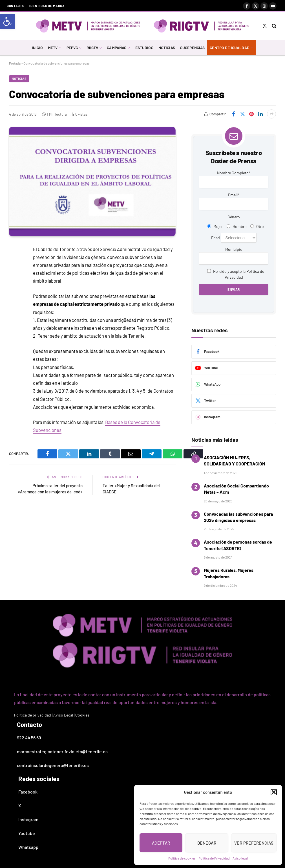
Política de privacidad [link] (33, 715)
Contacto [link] (16, 6)
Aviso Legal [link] (63, 715)
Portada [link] (15, 63)
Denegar (207, 843)
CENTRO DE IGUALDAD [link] (229, 48)
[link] (7, 21)
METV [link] (53, 48)
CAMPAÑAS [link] (117, 48)
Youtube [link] (27, 833)
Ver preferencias (254, 843)
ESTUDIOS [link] (144, 48)
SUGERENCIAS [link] (193, 48)
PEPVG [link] (72, 48)
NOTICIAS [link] (167, 48)
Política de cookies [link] (182, 858)
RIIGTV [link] (92, 48)
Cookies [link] (82, 715)
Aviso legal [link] (240, 858)
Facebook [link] (28, 792)
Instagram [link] (28, 819)
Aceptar (161, 843)
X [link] (20, 806)
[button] (274, 792)
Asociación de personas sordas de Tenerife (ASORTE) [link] (238, 545)
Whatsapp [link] (28, 847)
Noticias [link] (19, 79)
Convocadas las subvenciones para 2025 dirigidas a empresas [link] (238, 517)
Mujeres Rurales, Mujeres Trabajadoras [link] (229, 573)
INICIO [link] (37, 48)
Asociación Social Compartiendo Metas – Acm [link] (236, 489)
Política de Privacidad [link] (214, 858)
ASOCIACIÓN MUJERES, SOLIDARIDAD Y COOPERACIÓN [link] (235, 461)
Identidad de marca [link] (47, 6)
